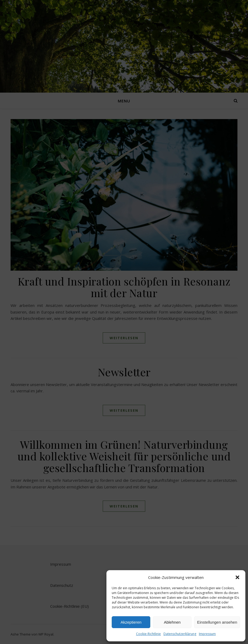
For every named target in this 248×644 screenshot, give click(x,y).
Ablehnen (172, 622)
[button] (237, 577)
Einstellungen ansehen (217, 622)
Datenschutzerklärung (180, 634)
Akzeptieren (131, 622)
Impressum (207, 634)
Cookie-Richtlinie (148, 634)
